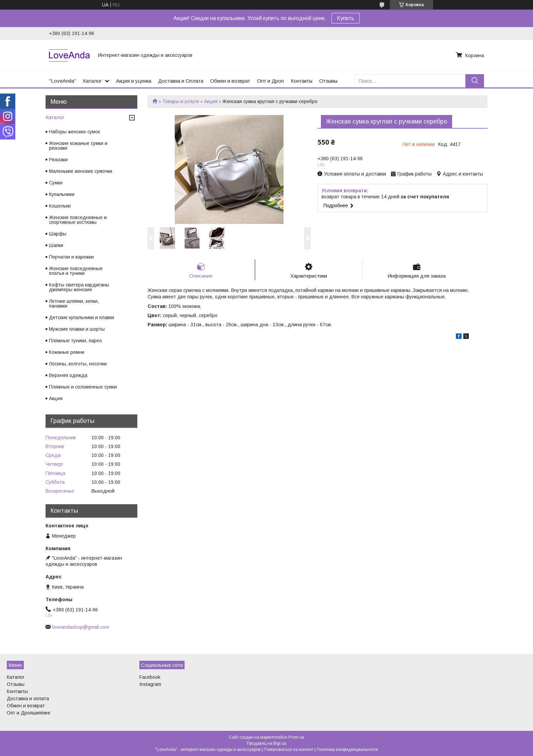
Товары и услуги (180, 101)
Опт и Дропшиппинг (29, 713)
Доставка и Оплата (181, 81)
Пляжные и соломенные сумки (83, 387)
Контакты (302, 81)
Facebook (150, 677)
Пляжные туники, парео (75, 341)
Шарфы (58, 234)
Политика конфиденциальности (347, 750)
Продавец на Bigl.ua (266, 743)
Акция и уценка (134, 81)
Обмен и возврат (230, 81)
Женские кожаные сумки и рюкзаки (78, 146)
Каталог (92, 81)
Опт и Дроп (270, 81)
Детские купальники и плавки (82, 317)
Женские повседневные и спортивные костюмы (78, 220)
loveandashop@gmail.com (81, 627)
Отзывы (328, 81)
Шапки (56, 245)
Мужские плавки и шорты (77, 329)
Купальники (62, 194)
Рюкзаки (58, 160)
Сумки (56, 183)
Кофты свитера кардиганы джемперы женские (79, 287)
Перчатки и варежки (71, 257)
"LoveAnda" (63, 81)
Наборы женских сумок (74, 132)
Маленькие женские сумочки (81, 171)
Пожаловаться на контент (289, 750)
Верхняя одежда (68, 375)
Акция (211, 101)
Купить (346, 18)
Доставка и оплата (28, 699)
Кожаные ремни (67, 352)
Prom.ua (296, 737)
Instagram (150, 684)
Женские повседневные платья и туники (76, 271)
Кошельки (60, 206)
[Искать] (475, 81)
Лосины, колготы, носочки (78, 364)
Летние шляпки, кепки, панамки (74, 303)
